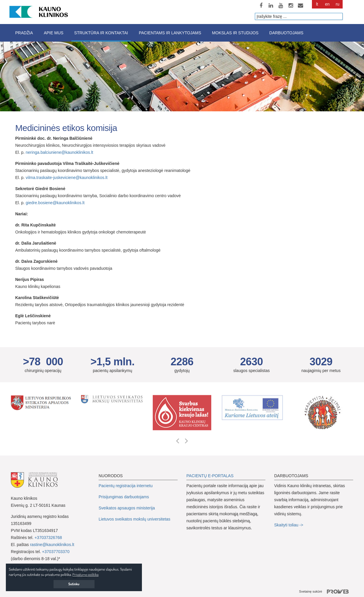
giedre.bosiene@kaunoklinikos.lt (55, 203)
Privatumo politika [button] (86, 574)
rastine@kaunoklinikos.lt (52, 545)
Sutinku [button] (74, 584)
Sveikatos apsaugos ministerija (127, 508)
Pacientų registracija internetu (126, 486)
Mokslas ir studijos (235, 33)
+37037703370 (56, 552)
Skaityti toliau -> (289, 525)
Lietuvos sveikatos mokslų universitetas (134, 519)
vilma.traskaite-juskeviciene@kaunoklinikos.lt (67, 178)
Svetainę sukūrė (326, 592)
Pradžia (24, 33)
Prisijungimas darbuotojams (124, 497)
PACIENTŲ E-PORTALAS (210, 476)
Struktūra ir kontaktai (101, 33)
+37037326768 (48, 538)
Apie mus (54, 33)
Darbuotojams (286, 33)
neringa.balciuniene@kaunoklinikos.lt (60, 152)
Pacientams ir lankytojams (170, 33)
